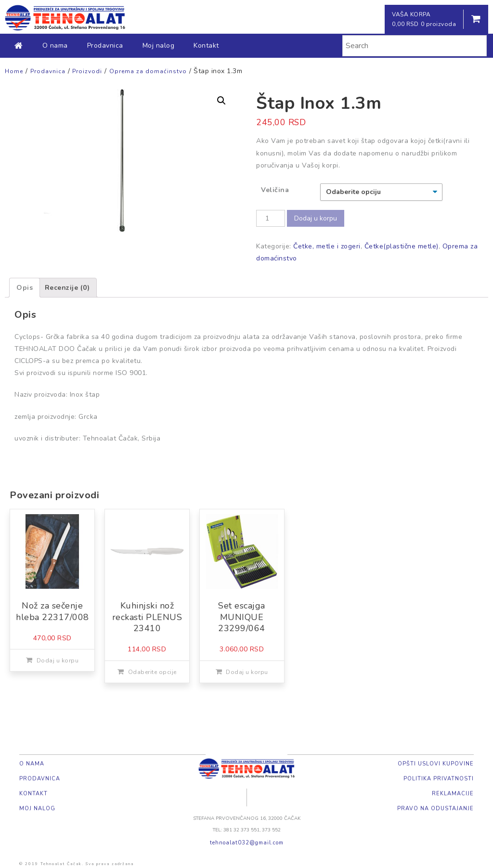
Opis (25, 288)
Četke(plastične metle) (402, 246)
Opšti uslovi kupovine (436, 764)
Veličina (275, 190)
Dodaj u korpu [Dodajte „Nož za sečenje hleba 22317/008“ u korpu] (58, 661)
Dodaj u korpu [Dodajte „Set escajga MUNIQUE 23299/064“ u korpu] (247, 672)
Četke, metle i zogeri (327, 246)
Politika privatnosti (439, 779)
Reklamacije (453, 794)
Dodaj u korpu (316, 218)
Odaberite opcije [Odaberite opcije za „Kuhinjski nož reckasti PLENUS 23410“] (152, 672)
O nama (55, 45)
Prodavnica (105, 45)
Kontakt (206, 45)
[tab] (25, 288)
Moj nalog (159, 45)
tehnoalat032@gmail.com (247, 843)
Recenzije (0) (67, 288)
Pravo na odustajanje (435, 809)
